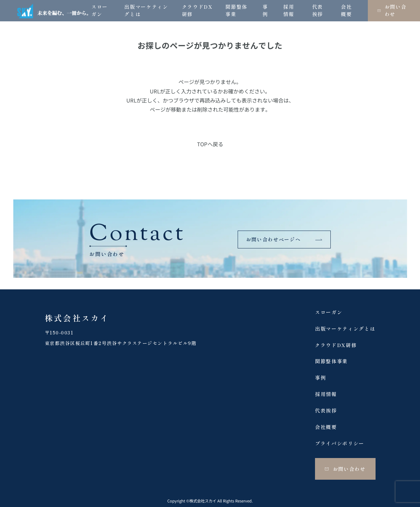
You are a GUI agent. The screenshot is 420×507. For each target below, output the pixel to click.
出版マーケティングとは (345, 329)
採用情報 (326, 394)
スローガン (329, 312)
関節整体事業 (331, 361)
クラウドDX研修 (336, 345)
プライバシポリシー (340, 443)
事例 (320, 378)
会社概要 (326, 427)
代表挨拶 (326, 410)
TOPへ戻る (210, 144)
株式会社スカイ (77, 318)
